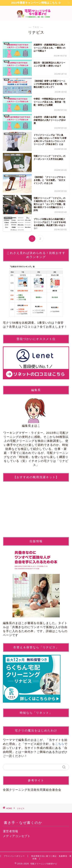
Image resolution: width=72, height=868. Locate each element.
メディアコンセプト (17, 836)
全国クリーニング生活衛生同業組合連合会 (32, 790)
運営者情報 (11, 831)
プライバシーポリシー (14, 856)
